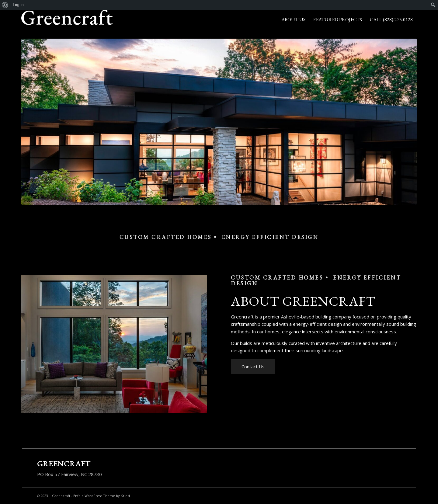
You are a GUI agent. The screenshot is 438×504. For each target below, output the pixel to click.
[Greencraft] (67, 20)
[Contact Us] (253, 367)
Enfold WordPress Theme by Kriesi (102, 496)
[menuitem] (5, 5)
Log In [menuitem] (18, 5)
